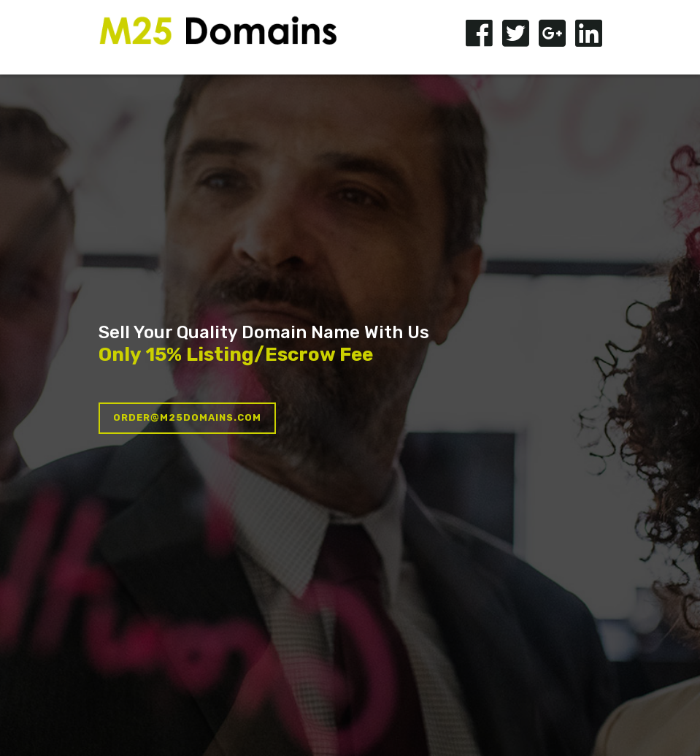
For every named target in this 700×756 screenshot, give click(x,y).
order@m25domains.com (187, 417)
